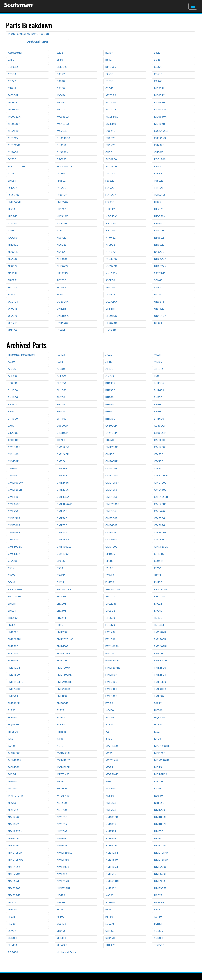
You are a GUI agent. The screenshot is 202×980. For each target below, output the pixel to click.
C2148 (61, 88)
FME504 (13, 696)
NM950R (111, 839)
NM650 (159, 831)
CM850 (159, 469)
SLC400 (61, 938)
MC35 (109, 753)
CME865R (111, 540)
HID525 (159, 209)
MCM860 (14, 767)
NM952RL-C (113, 846)
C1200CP (14, 433)
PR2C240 (160, 273)
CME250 (13, 511)
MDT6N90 (161, 775)
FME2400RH (16, 689)
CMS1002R (15, 547)
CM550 (159, 462)
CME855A (63, 540)
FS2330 (110, 202)
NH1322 (110, 252)
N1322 (12, 903)
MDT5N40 (112, 775)
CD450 (110, 440)
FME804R (14, 703)
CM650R (62, 469)
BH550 (12, 412)
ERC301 (61, 611)
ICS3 (11, 739)
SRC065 (61, 288)
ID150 (158, 224)
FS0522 (61, 181)
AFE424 (61, 376)
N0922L (13, 252)
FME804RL (63, 703)
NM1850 (62, 817)
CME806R (160, 533)
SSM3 (60, 295)
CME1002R (161, 476)
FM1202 (110, 632)
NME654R (63, 881)
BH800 (61, 412)
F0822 (158, 703)
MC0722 (13, 103)
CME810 (13, 540)
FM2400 (13, 647)
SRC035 (13, 288)
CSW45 (61, 575)
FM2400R (63, 647)
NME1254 (112, 853)
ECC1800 (111, 167)
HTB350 (159, 725)
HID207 (61, 209)
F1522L (159, 188)
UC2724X (111, 302)
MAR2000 (14, 753)
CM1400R (63, 454)
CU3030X (63, 152)
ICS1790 (110, 224)
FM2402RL (161, 647)
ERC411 (61, 618)
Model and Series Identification (28, 34)
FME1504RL (15, 682)
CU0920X (63, 145)
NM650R (13, 839)
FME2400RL (64, 682)
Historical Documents (22, 355)
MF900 (12, 789)
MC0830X (14, 124)
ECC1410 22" (66, 167)
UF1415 (110, 309)
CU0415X (160, 138)
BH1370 (110, 390)
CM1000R (14, 447)
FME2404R (63, 689)
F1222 (12, 711)
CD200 (61, 440)
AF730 (109, 369)
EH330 (12, 174)
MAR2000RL (64, 753)
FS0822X (62, 195)
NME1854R (112, 867)
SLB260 (110, 931)
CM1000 (159, 440)
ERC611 (13, 181)
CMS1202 (111, 547)
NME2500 (160, 867)
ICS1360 (62, 224)
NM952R (13, 846)
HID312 (110, 209)
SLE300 (159, 938)
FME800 (62, 696)
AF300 (158, 362)
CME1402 (14, 497)
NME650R (160, 874)
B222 (60, 53)
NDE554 (110, 803)
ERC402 (13, 618)
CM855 (12, 476)
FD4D (11, 625)
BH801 (109, 412)
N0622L (61, 245)
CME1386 (160, 490)
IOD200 (159, 231)
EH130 (158, 582)
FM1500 (110, 639)
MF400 (12, 782)
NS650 (61, 903)
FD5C (60, 625)
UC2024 (159, 295)
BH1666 (13, 398)
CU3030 (13, 152)
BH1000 (13, 419)
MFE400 (110, 789)
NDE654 (13, 810)
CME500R (111, 518)
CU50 (109, 152)
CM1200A (63, 447)
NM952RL (63, 846)
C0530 (109, 74)
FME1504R (161, 675)
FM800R (13, 661)
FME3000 (111, 689)
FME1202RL (161, 661)
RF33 (157, 910)
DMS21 (61, 582)
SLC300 (13, 938)
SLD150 (110, 938)
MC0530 (111, 103)
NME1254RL (16, 860)
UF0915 (13, 309)
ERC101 (110, 597)
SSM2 (11, 295)
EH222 (158, 167)
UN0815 (159, 302)
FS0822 (110, 181)
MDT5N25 (63, 775)
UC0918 (110, 295)
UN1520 (159, 309)
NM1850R (112, 817)
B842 (108, 60)
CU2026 (159, 145)
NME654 (13, 881)
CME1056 (63, 483)
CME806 (111, 533)
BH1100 (62, 419)
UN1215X (160, 316)
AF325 (12, 369)
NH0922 (159, 245)
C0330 (12, 74)
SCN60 (158, 281)
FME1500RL (64, 675)
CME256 (62, 511)
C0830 (61, 81)
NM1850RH (161, 817)
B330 (11, 60)
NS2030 (13, 259)
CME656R (14, 533)
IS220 (11, 746)
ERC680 (110, 618)
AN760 (110, 376)
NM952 (159, 839)
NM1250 (159, 810)
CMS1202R (161, 547)
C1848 (12, 88)
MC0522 (159, 96)
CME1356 (63, 490)
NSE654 (159, 903)
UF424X (62, 330)
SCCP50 (110, 281)
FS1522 (110, 188)
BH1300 (110, 419)
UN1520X (63, 323)
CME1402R (64, 497)
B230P (109, 53)
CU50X (158, 152)
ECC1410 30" (17, 167)
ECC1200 (160, 160)
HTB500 (13, 732)
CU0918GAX (65, 138)
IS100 (60, 739)
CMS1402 (14, 554)
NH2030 (62, 259)
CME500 (62, 518)
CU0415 (110, 131)
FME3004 (160, 689)
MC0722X (14, 117)
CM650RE (111, 469)
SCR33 (158, 924)
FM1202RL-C (65, 639)
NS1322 (61, 252)
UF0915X (111, 316)
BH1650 (159, 390)
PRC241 (13, 281)
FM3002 (110, 654)
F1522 (60, 711)
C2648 (109, 88)
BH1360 (13, 390)
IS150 (109, 739)
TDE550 (159, 945)
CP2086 (13, 561)
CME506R (14, 526)
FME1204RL (113, 668)
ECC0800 (111, 160)
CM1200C (112, 447)
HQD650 (13, 725)
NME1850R (161, 860)
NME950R (14, 888)
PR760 (109, 910)
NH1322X (111, 273)
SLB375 (159, 931)
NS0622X (14, 266)
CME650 (62, 526)
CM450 (159, 454)
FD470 (158, 618)
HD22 (158, 202)
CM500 (61, 462)
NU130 (12, 910)
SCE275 (110, 924)
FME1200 (63, 661)
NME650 (111, 874)
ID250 (60, 231)
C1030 (109, 81)
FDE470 (110, 625)
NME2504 (14, 874)
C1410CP (62, 433)
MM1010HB (15, 796)
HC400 (110, 711)
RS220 (12, 924)
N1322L (159, 252)
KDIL (60, 746)
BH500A (159, 405)
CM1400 (13, 454)
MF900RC (63, 789)
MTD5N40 (63, 796)
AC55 (60, 362)
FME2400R (161, 682)
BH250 (61, 398)
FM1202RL (14, 639)
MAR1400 (112, 746)
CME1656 (111, 497)
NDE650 (159, 803)
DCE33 (12, 160)
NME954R (160, 888)
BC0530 (13, 383)
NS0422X (111, 259)
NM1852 (13, 824)
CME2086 (160, 504)
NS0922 (110, 245)
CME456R (14, 518)
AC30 (11, 362)
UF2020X (111, 323)
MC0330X (63, 117)
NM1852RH (15, 831)
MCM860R (63, 767)
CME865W (161, 540)
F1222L (61, 188)
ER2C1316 (160, 590)
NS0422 (61, 238)
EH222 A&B (15, 590)
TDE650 (13, 952)
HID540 (13, 216)
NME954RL (15, 896)
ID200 (12, 231)
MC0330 (62, 103)
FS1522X (159, 195)
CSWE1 (110, 575)
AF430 (61, 369)
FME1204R (63, 668)
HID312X (62, 216)
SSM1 (158, 288)
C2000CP (14, 440)
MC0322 (111, 96)
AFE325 (159, 369)
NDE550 (62, 803)
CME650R (111, 526)
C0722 (12, 81)
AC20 (109, 355)
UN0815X (63, 316)
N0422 (61, 896)
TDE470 (110, 945)
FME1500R (15, 675)
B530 (60, 60)
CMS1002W (64, 547)
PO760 (61, 910)
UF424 (158, 323)
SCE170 (61, 924)
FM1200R (63, 632)
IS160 (158, 739)
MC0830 (13, 110)
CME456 (159, 511)
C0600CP (62, 426)
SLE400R (62, 945)
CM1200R (160, 447)
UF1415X (14, 323)
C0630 (158, 74)
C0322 (158, 67)
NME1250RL (64, 853)
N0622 (109, 896)
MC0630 (159, 103)
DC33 (158, 575)
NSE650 (110, 903)
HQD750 (62, 725)
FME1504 (111, 675)
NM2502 (62, 831)
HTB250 (110, 725)
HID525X (111, 216)
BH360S (13, 405)
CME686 (62, 533)
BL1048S (13, 67)
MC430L (62, 96)
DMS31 (110, 582)
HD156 (61, 718)
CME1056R (112, 483)
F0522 (109, 703)
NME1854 (14, 867)
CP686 (61, 561)
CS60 (60, 568)
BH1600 (159, 419)
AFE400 (13, 376)
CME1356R (112, 490)
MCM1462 (112, 760)
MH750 (159, 789)
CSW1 (158, 568)
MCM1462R (161, 760)
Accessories (15, 53)
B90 (156, 376)
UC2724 (13, 302)
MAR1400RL (162, 746)
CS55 (11, 568)
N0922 (158, 896)
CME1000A (112, 476)
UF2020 (13, 316)
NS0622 (159, 238)
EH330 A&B (64, 590)
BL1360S (62, 67)
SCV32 (12, 931)
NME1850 (63, 860)
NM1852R (160, 824)
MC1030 (62, 110)
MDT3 (158, 767)
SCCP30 (61, 281)
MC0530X (112, 117)
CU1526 (110, 145)
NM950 (61, 839)
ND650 (158, 796)
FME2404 (63, 202)
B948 (157, 60)
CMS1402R (63, 554)
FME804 (159, 696)
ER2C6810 (63, 597)
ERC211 (159, 604)
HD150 (12, 718)
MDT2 (109, 767)
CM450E (13, 462)
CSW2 (12, 575)
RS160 (158, 917)
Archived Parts (37, 42)
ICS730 (12, 224)
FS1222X (111, 195)
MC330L (13, 96)
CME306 (111, 511)
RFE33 (12, 917)
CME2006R (112, 504)
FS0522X (13, 195)
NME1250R (15, 853)
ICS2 (157, 732)
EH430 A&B (113, 590)
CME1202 (160, 483)
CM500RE (111, 462)
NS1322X (62, 273)
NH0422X (160, 259)
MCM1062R (64, 760)
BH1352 (110, 383)
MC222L (159, 88)
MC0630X (160, 117)
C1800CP (160, 433)
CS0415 (159, 561)
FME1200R (112, 661)
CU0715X (14, 145)
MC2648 (62, 131)
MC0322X (112, 110)
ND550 (110, 796)
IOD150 (110, 231)
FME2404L (14, 202)
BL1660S (111, 67)
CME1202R (15, 490)
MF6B (60, 782)
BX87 (11, 426)
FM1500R (160, 639)
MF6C (109, 782)
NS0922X (111, 266)
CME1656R (161, 497)
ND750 (12, 803)
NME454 (62, 874)
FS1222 (12, 188)
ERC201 (61, 604)
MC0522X (160, 110)
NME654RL (112, 881)
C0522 (61, 74)
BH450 (109, 405)
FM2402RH (64, 654)
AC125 (61, 355)
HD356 (110, 718)
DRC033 (62, 160)
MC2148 (13, 131)
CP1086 (110, 554)
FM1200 (13, 632)
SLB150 (61, 931)
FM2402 (13, 654)
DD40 (11, 582)
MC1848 (159, 124)
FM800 (158, 654)
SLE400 (12, 945)
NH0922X (160, 266)
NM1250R (14, 817)
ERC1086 (160, 597)
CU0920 (110, 138)
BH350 (158, 398)
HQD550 (159, 718)
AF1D (109, 362)
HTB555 (62, 732)
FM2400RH (112, 647)
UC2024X (63, 302)
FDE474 (159, 625)
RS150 (109, 917)
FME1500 (160, 668)
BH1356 (159, 383)
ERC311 (159, 174)
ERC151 (13, 604)
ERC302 (110, 611)
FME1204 (14, 668)
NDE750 (62, 810)
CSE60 (109, 568)
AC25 (158, 355)
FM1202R (160, 632)
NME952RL (64, 888)
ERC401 (159, 611)
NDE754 (110, 810)
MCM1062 (14, 760)
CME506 (159, 518)
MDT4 (12, 775)
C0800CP (160, 426)
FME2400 (111, 682)
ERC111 (110, 174)
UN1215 (62, 309)
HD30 (11, 209)
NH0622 (13, 245)
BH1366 (62, 390)
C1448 (158, 81)
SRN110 (110, 288)
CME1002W (15, 483)
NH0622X (63, 266)
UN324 (12, 330)
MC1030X (63, 124)
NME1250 (160, 846)
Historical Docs (66, 952)
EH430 (61, 174)
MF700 (158, 782)
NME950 (159, 881)
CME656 (159, 526)
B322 (157, 53)
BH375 (61, 405)
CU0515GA (161, 131)
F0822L (159, 181)
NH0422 (110, 238)
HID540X (160, 216)
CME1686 (14, 504)
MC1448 (111, 124)
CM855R (62, 476)
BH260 (109, 398)
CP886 (109, 561)
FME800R (111, 696)
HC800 (158, 711)
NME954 (111, 888)
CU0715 (13, 138)
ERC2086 (111, 604)
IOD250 (13, 238)
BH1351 (62, 383)
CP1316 (159, 554)
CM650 (12, 469)
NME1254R (161, 853)
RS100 (60, 917)
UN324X (111, 330)
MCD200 (160, 753)
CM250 (110, 454)
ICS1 (108, 732)
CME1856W (64, 504)
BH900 (158, 412)
